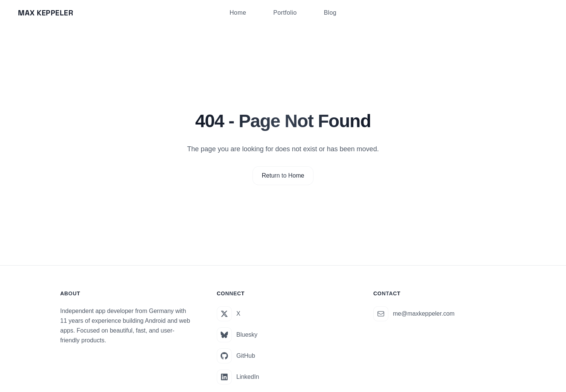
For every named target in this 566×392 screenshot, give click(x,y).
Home (238, 13)
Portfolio (285, 13)
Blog (330, 13)
